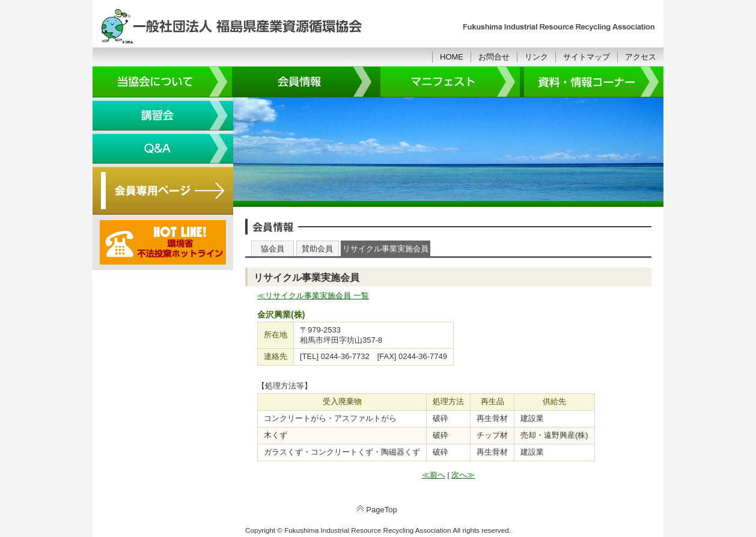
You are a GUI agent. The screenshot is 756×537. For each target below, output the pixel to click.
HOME (452, 57)
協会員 (273, 249)
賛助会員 (317, 249)
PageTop (381, 510)
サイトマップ (587, 57)
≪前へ (434, 475)
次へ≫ (463, 475)
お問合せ (494, 57)
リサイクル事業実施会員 (386, 249)
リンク (536, 57)
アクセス (641, 57)
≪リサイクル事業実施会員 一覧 (313, 296)
